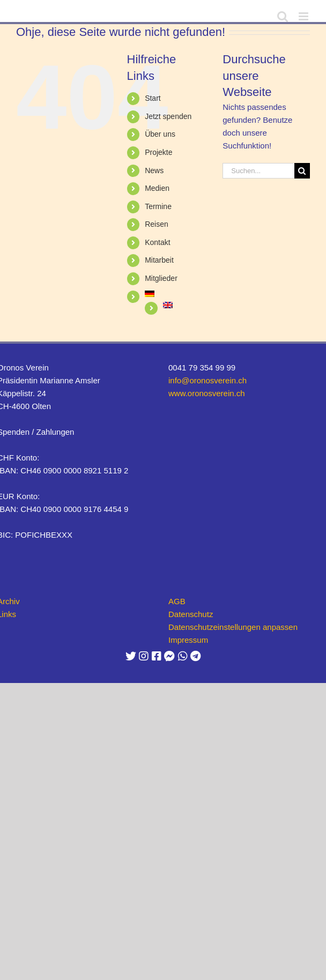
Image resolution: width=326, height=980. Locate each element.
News (154, 170)
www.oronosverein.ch (207, 393)
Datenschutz (191, 614)
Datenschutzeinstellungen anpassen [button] (233, 627)
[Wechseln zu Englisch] (185, 305)
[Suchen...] (258, 171)
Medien (157, 188)
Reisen (157, 224)
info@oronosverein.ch (208, 380)
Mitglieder (161, 278)
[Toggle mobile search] (283, 16)
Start (153, 98)
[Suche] (302, 171)
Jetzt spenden (168, 116)
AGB (177, 601)
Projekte (158, 152)
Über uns (160, 134)
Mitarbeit (159, 260)
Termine (158, 206)
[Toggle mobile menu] (304, 16)
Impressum (188, 640)
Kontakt (157, 242)
